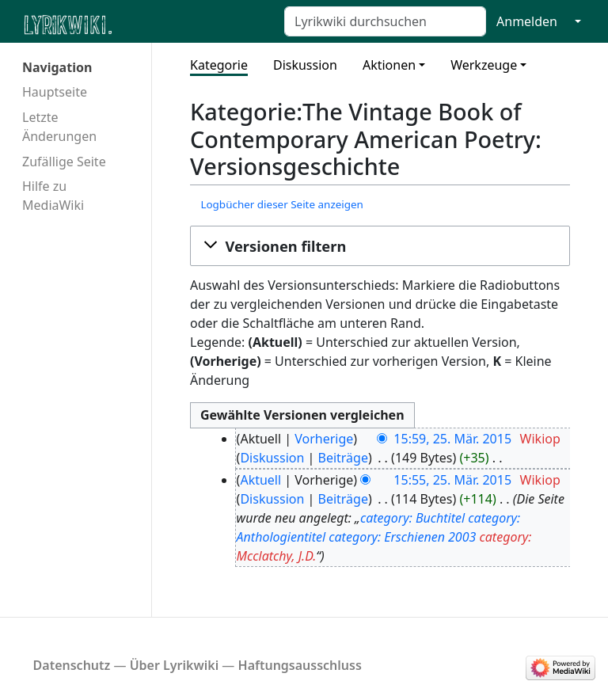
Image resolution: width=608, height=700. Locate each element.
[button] (380, 246)
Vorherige (324, 439)
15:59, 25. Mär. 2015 (452, 439)
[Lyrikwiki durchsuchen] (385, 21)
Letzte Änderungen (59, 127)
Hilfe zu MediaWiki (53, 196)
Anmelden (527, 21)
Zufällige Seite (64, 162)
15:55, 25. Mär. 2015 (452, 480)
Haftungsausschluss (300, 665)
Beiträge (343, 458)
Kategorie (219, 65)
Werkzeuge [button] (484, 65)
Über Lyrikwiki (175, 665)
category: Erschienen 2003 (402, 537)
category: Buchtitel (412, 518)
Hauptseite (55, 92)
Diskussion (305, 65)
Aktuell (260, 480)
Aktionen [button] (389, 65)
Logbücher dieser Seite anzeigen (281, 204)
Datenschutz (72, 665)
